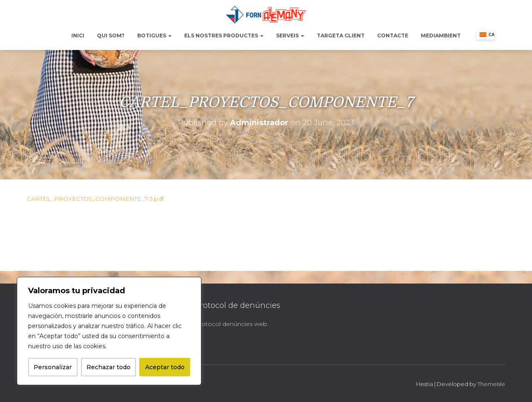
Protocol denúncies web (231, 324)
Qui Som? (111, 35)
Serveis (290, 35)
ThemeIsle (491, 384)
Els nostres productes (224, 35)
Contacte (393, 35)
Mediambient (441, 35)
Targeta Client (341, 35)
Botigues (154, 35)
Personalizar (53, 367)
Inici (78, 35)
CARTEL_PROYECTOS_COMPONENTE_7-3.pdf (95, 199)
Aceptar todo (165, 367)
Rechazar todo (108, 367)
